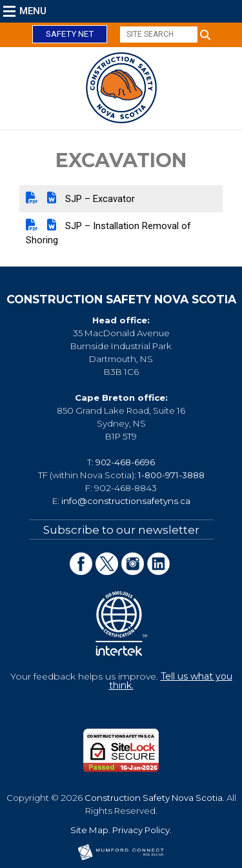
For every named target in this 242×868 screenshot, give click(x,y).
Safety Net (70, 34)
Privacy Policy (141, 830)
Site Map (89, 830)
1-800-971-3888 (171, 475)
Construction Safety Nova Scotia (154, 798)
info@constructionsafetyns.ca (126, 501)
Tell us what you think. (171, 681)
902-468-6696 (125, 462)
